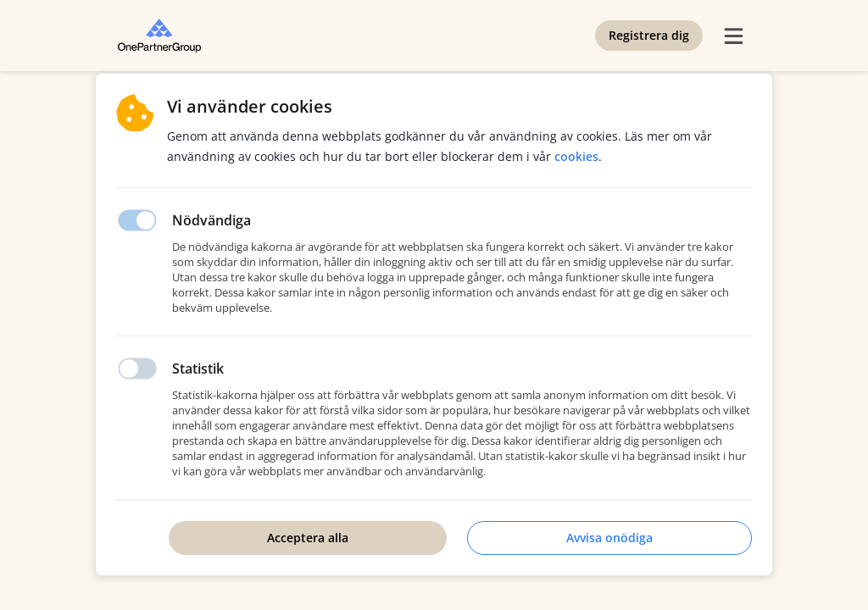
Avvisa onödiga (609, 538)
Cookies (576, 156)
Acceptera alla (308, 538)
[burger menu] (733, 36)
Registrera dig (649, 35)
